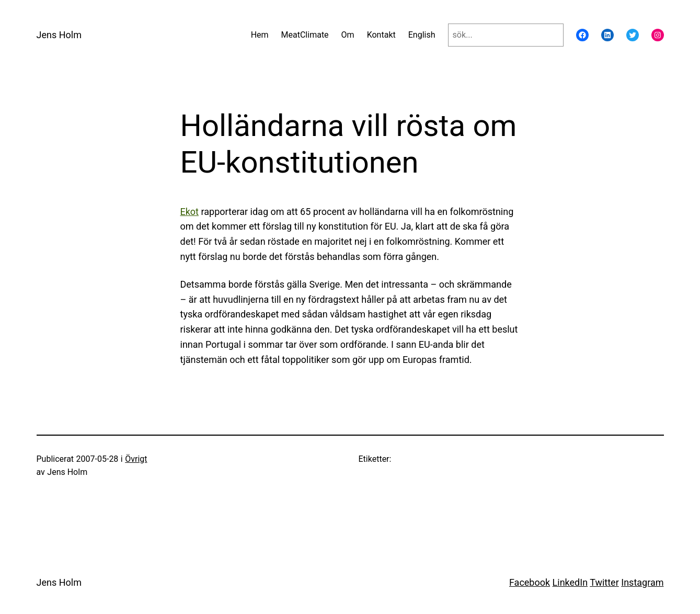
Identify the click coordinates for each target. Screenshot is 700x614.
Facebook (530, 582)
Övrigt (136, 459)
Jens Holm (59, 35)
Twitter (604, 582)
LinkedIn (570, 582)
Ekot (190, 212)
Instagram (642, 582)
